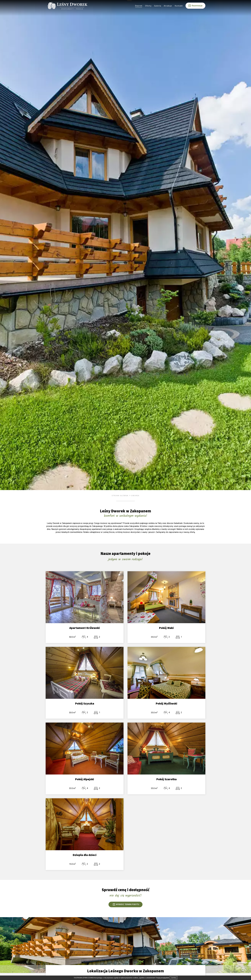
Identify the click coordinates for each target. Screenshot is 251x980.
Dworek (135, 496)
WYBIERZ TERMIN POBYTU (126, 904)
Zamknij (174, 978)
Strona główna (120, 496)
